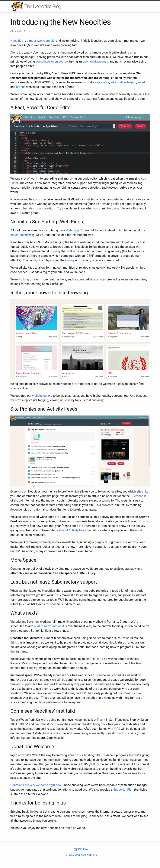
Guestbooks (138, 496)
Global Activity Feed (72, 530)
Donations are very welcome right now (36, 785)
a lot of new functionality (51, 626)
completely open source (52, 62)
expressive (102, 82)
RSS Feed (81, 849)
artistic (21, 87)
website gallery (42, 396)
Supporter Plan (123, 790)
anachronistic (19, 235)
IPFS (117, 729)
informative (118, 82)
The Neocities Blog (36, 7)
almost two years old (41, 41)
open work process (95, 62)
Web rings (73, 230)
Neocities (17, 41)
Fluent (101, 720)
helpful (132, 82)
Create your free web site (81, 855)
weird (141, 82)
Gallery (70, 260)
